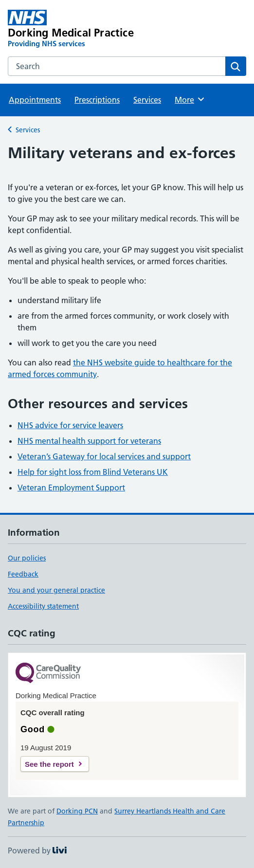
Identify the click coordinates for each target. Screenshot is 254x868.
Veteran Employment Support (71, 488)
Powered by (37, 850)
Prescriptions (97, 100)
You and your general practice (56, 590)
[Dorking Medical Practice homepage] (79, 29)
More (190, 99)
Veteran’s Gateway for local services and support (104, 456)
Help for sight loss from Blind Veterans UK (93, 472)
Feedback (23, 574)
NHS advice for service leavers (70, 425)
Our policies (27, 558)
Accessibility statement (43, 606)
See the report (49, 764)
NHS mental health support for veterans (89, 441)
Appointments (35, 100)
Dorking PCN (77, 811)
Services (147, 100)
